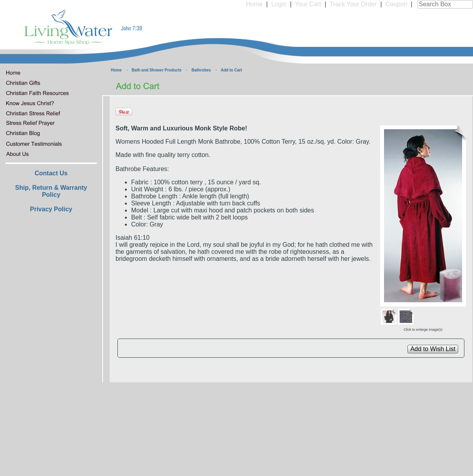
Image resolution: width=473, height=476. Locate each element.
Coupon (397, 4)
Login (279, 4)
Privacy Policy (51, 209)
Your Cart (308, 4)
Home (254, 4)
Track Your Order (353, 4)
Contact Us (51, 173)
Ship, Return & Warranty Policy (51, 191)
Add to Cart (231, 70)
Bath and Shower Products (156, 70)
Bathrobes (201, 70)
